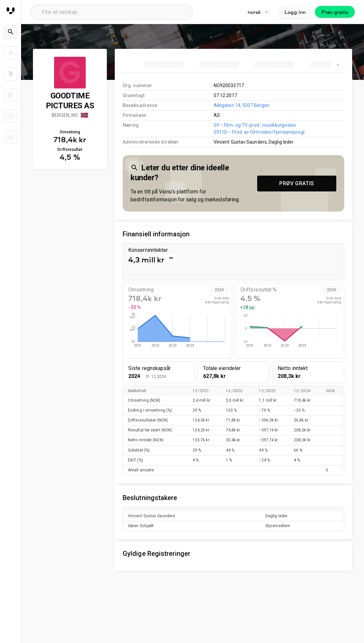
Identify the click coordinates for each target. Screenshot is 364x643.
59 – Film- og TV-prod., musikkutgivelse (255, 125)
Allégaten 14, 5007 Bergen (242, 105)
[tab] (164, 65)
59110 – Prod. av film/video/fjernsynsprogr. (260, 132)
